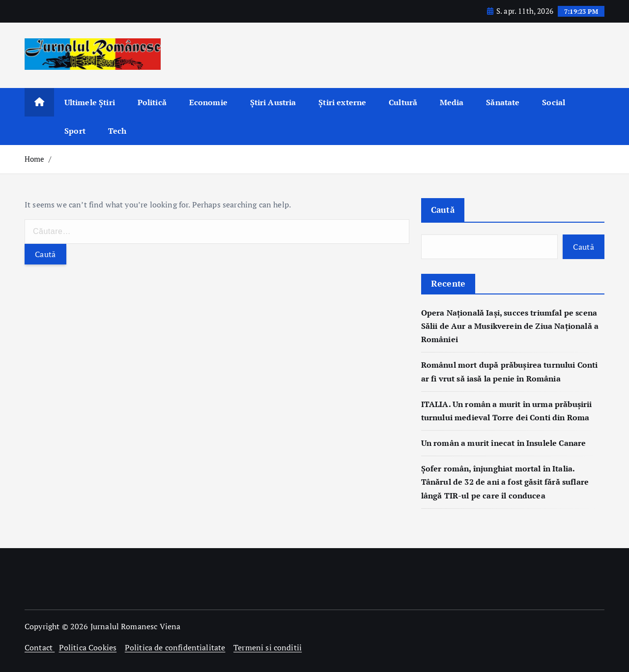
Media (452, 102)
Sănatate (503, 102)
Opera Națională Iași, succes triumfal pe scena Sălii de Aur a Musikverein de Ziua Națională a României (510, 326)
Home (35, 159)
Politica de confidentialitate (175, 647)
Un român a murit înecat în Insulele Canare (504, 443)
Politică (152, 102)
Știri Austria (273, 102)
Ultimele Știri (90, 102)
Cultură (403, 102)
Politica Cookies (88, 647)
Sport (75, 131)
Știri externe (342, 102)
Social (554, 102)
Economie (208, 102)
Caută (443, 210)
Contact (40, 647)
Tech (117, 131)
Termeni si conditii (268, 647)
